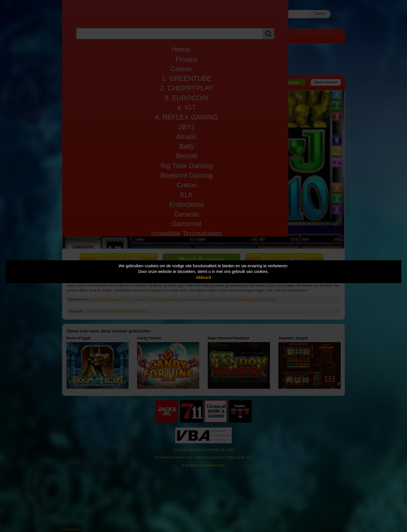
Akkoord (204, 277)
